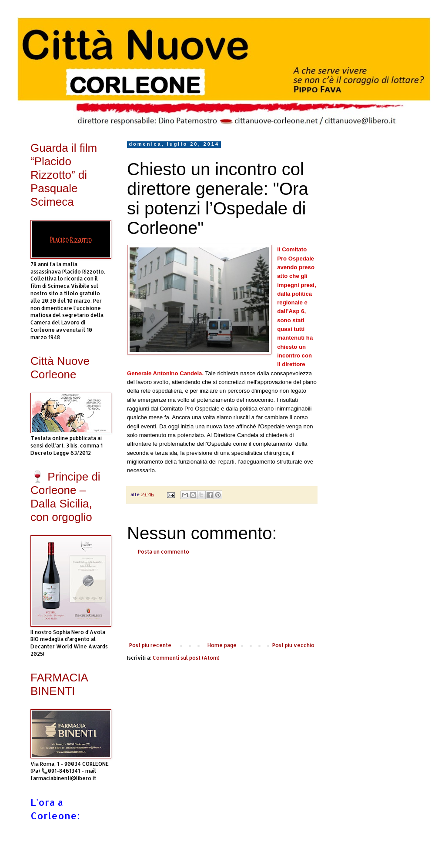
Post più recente (150, 645)
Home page (222, 645)
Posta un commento (164, 552)
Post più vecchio (293, 645)
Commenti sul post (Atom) (186, 658)
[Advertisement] (222, 599)
